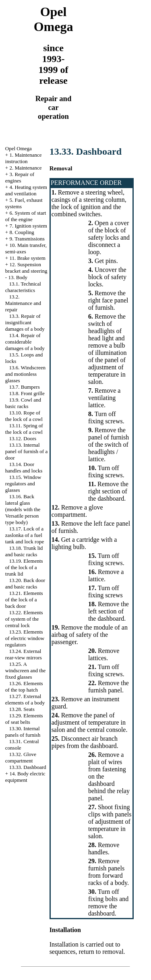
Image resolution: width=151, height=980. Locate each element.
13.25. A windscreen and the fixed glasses (25, 670)
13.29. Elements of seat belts (24, 719)
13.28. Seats (22, 709)
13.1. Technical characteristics (23, 287)
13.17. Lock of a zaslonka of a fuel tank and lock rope (25, 535)
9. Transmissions (27, 239)
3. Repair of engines (20, 177)
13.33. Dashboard (28, 767)
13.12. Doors (23, 438)
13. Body (18, 277)
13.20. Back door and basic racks (25, 583)
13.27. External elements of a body (25, 699)
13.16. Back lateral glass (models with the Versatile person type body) (23, 509)
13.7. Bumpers (25, 387)
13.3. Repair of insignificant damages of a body (25, 322)
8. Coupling (22, 232)
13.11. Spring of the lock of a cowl (24, 429)
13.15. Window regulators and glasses (23, 484)
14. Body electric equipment (25, 777)
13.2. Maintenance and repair (23, 303)
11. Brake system (27, 258)
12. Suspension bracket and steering (26, 268)
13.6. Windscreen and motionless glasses (25, 374)
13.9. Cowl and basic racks (23, 403)
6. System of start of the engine (26, 216)
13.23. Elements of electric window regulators (25, 638)
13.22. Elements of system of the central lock (24, 619)
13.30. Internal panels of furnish (23, 732)
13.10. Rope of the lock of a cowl (24, 416)
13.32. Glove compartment (21, 757)
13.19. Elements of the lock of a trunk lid (24, 567)
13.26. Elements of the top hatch (24, 687)
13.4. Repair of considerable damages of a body (25, 342)
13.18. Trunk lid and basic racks (24, 551)
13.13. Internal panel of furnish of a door (26, 451)
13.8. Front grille (27, 393)
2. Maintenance (25, 168)
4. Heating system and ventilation (26, 190)
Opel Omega (19, 148)
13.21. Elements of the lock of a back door (24, 600)
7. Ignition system (28, 226)
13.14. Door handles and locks (24, 467)
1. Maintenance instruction (24, 158)
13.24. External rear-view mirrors (24, 654)
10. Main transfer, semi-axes (26, 248)
